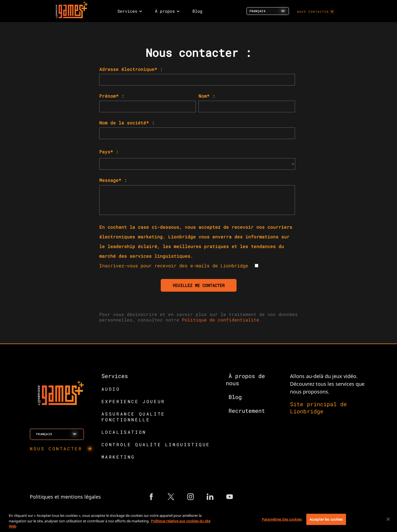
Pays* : (109, 152)
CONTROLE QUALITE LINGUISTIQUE (156, 444)
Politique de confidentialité (221, 320)
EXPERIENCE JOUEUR (133, 401)
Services (115, 376)
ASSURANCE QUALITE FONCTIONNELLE (133, 417)
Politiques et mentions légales (65, 497)
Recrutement (247, 411)
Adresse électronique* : (131, 69)
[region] (198, 520)
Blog (235, 397)
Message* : (113, 180)
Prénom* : (112, 96)
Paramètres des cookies (282, 519)
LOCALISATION (124, 432)
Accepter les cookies (326, 519)
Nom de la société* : (127, 123)
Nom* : (207, 96)
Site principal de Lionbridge (318, 408)
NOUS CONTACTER (313, 12)
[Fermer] (388, 519)
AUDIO (111, 389)
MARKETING (118, 457)
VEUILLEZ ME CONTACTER (199, 285)
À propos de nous (245, 379)
